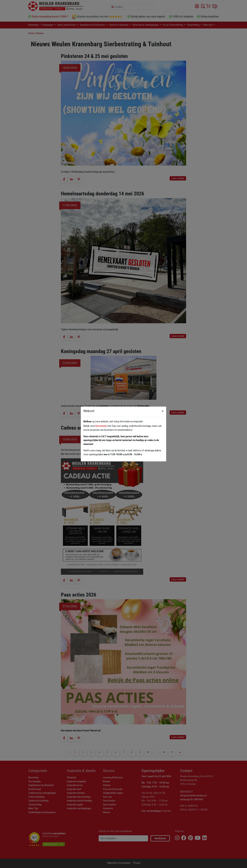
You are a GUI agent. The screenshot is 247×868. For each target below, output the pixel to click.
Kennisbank (101, 426)
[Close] (163, 411)
